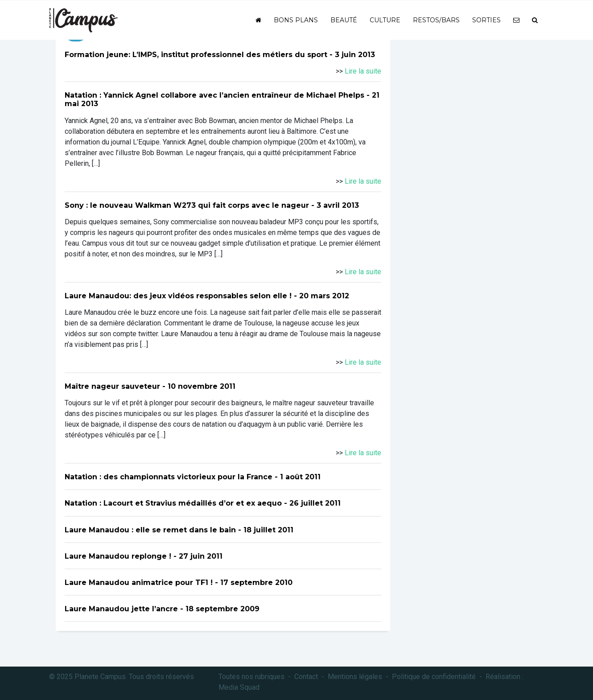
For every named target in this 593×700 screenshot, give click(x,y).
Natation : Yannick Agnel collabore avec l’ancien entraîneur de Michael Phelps (214, 95)
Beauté (344, 20)
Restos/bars (436, 20)
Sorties (486, 20)
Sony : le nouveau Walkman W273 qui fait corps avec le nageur (187, 205)
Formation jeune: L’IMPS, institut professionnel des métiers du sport (196, 55)
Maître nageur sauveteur (112, 386)
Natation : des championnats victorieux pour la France (169, 477)
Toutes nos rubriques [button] (251, 677)
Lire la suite (363, 71)
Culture (385, 20)
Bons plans (296, 20)
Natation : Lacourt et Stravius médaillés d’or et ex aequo (173, 503)
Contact (306, 677)
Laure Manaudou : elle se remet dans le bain (150, 530)
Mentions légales (355, 677)
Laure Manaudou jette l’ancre (121, 609)
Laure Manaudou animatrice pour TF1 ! (139, 583)
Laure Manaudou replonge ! (118, 556)
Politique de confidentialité (434, 677)
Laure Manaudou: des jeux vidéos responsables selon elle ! (178, 296)
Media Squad (239, 687)
